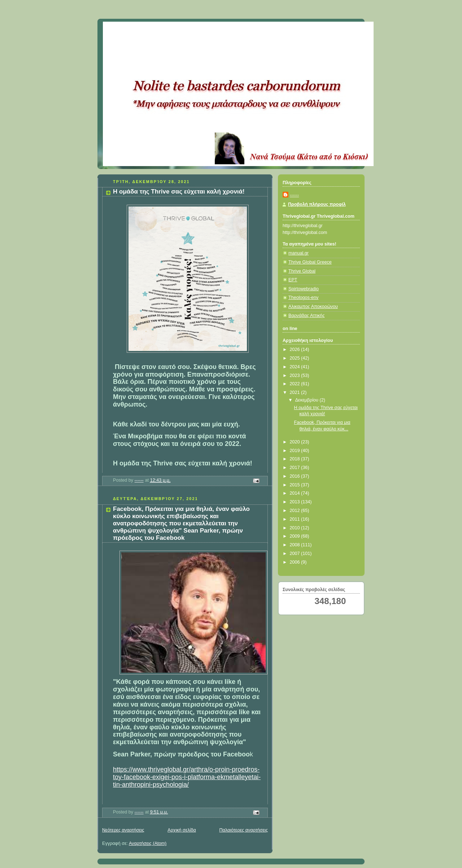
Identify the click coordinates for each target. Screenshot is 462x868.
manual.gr (298, 253)
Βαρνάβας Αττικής (306, 316)
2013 (296, 502)
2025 (296, 358)
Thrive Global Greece (310, 262)
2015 (296, 485)
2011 (296, 519)
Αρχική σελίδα (182, 830)
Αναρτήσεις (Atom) (148, 843)
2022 (296, 384)
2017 (296, 468)
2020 (296, 442)
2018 (296, 459)
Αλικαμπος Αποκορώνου (313, 307)
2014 (296, 493)
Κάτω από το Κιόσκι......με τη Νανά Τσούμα (209, 31)
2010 (296, 528)
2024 (296, 367)
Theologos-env (303, 298)
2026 (296, 350)
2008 (296, 545)
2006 (296, 562)
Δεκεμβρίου (308, 400)
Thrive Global (302, 271)
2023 (296, 376)
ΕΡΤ (293, 280)
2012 (296, 511)
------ (294, 195)
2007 (296, 554)
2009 (296, 536)
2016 (296, 476)
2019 (296, 451)
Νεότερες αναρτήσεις (123, 830)
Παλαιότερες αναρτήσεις (243, 830)
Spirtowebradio (304, 289)
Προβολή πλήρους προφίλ (317, 204)
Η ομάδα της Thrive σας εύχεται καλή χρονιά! (179, 192)
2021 (296, 392)
